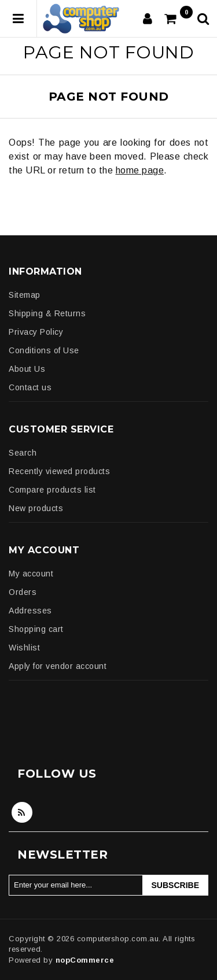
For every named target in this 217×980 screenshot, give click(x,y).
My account (31, 574)
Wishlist (24, 648)
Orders (23, 592)
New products (36, 508)
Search (23, 453)
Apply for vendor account (58, 666)
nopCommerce (85, 960)
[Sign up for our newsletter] (76, 885)
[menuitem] (108, 295)
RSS (22, 812)
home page (140, 170)
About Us (27, 369)
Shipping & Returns (47, 313)
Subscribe (175, 885)
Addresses (30, 611)
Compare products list (52, 490)
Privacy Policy (36, 332)
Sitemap (25, 295)
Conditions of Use (44, 350)
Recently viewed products (59, 471)
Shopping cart (36, 629)
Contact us (30, 387)
